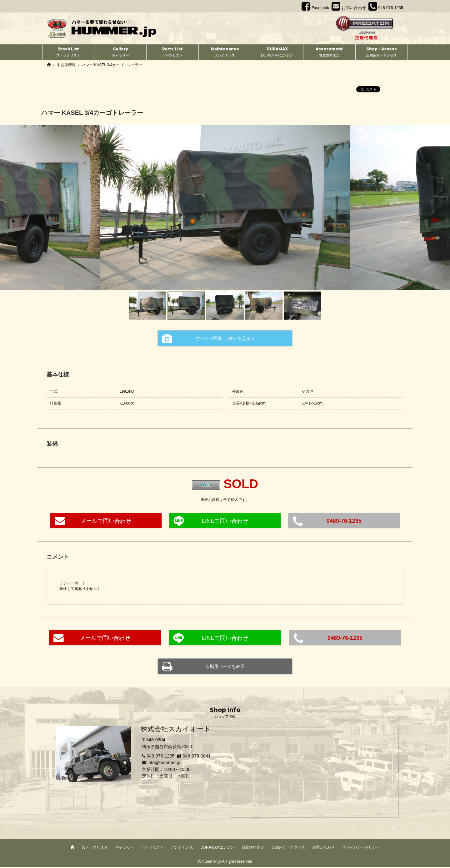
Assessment (329, 52)
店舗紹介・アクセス (288, 848)
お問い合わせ (323, 848)
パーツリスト (152, 848)
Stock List (68, 52)
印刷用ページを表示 (225, 667)
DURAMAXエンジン (217, 848)
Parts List (172, 52)
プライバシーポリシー (361, 848)
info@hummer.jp (164, 763)
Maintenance (225, 52)
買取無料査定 (253, 848)
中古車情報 (66, 65)
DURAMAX (277, 52)
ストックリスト (95, 848)
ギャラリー (124, 848)
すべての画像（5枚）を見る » (225, 339)
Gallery (120, 52)
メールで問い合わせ (106, 522)
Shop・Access (382, 52)
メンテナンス (182, 848)
